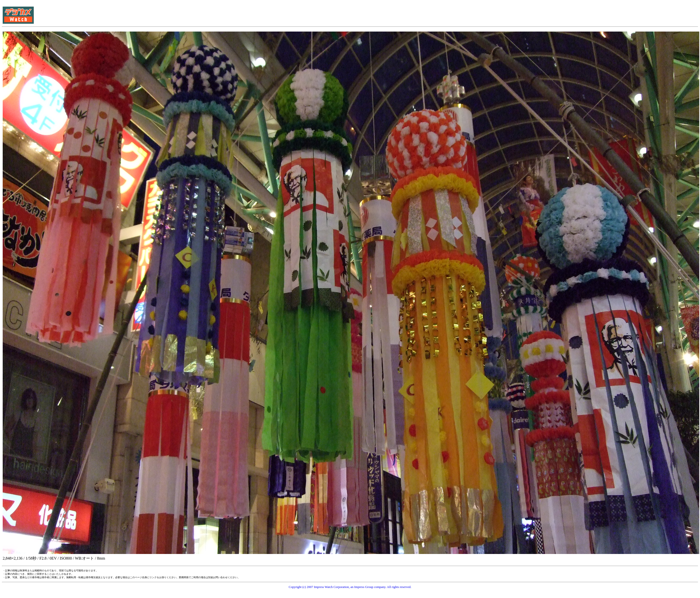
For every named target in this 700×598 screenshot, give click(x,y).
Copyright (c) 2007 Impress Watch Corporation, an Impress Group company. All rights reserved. (350, 587)
